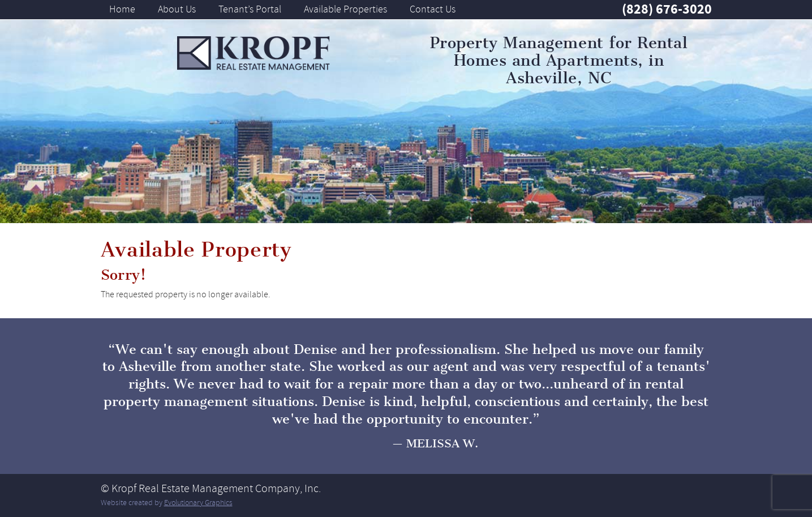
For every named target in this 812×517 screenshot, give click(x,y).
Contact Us (433, 9)
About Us (177, 9)
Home (122, 9)
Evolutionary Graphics (198, 503)
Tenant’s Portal (250, 9)
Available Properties (345, 9)
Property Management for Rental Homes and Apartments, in (559, 61)
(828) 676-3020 (667, 9)
